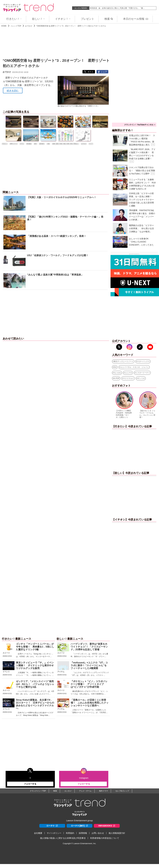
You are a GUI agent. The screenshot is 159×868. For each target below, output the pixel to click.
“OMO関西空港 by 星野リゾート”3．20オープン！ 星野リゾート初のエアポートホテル (71, 26)
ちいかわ (117, 373)
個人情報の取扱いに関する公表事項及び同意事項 (63, 838)
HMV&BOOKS (107, 826)
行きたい (5, 144)
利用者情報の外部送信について (105, 838)
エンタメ (68, 791)
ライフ (91, 144)
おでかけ (29, 26)
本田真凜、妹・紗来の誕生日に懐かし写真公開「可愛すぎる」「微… (117, 8)
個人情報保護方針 (117, 833)
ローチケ (52, 826)
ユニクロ (128, 373)
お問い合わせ (98, 833)
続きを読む (13, 91)
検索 (109, 19)
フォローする (30, 784)
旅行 (35, 144)
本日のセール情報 (136, 19)
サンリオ (141, 378)
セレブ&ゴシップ (122, 791)
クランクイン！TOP (38, 791)
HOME (4, 26)
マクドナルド (129, 378)
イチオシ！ (63, 19)
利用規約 (70, 833)
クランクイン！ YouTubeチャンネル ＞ (140, 125)
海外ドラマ (103, 791)
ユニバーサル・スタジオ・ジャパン (135, 367)
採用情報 (83, 833)
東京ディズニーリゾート (124, 361)
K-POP (117, 378)
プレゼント (87, 19)
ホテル (22, 144)
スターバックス (143, 361)
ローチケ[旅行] (79, 826)
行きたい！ (14, 19)
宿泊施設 (29, 144)
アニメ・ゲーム (85, 791)
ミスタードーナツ (143, 373)
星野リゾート (14, 144)
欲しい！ (38, 19)
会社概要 (38, 833)
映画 (55, 791)
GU (115, 367)
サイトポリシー (54, 833)
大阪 (48, 144)
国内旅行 (42, 144)
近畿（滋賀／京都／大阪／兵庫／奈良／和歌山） (65, 144)
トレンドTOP (16, 26)
